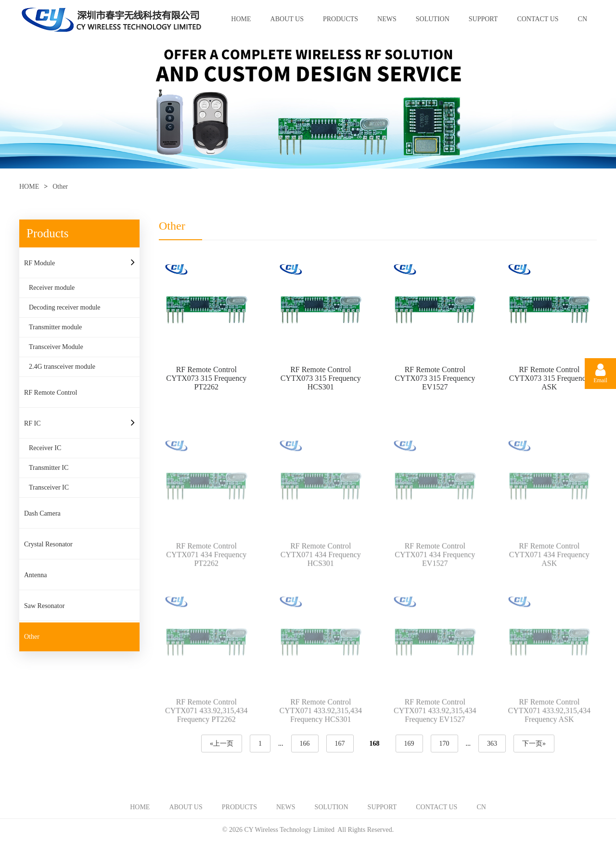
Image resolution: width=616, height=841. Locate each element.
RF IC (32, 423)
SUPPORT (483, 19)
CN (583, 19)
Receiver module (52, 288)
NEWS (387, 19)
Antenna (35, 575)
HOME (241, 19)
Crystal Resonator (48, 544)
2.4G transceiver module (62, 367)
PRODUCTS (340, 19)
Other (60, 187)
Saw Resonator (44, 606)
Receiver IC (45, 448)
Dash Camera (42, 513)
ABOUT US (287, 19)
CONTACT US (538, 19)
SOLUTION (433, 19)
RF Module (39, 263)
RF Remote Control (51, 393)
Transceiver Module (56, 347)
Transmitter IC (49, 468)
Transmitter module (55, 327)
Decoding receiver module (65, 307)
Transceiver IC (49, 487)
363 (492, 744)
